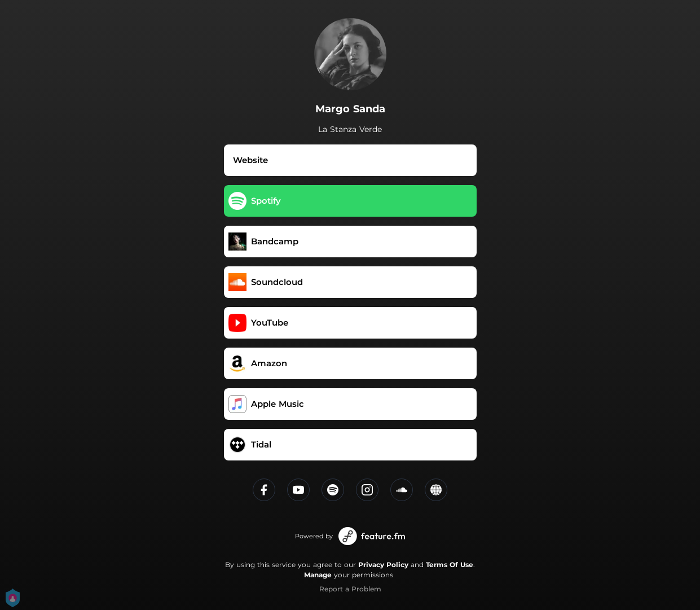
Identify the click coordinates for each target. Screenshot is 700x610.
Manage (318, 575)
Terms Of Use (450, 565)
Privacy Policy (383, 565)
